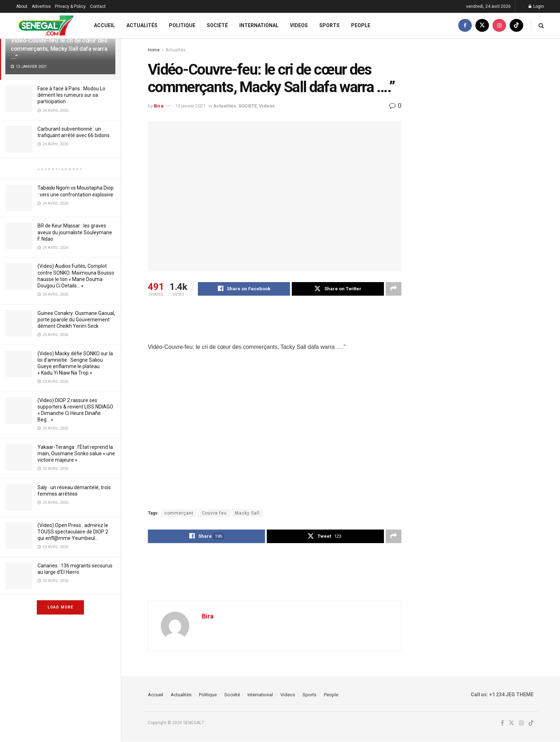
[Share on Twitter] (338, 289)
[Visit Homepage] (46, 26)
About (22, 6)
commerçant (179, 513)
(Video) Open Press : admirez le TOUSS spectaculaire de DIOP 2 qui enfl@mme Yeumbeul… (73, 532)
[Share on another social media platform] (394, 289)
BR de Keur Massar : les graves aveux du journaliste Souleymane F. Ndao (75, 232)
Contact (98, 6)
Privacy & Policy (70, 6)
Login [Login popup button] (536, 6)
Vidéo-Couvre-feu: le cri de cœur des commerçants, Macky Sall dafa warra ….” (59, 49)
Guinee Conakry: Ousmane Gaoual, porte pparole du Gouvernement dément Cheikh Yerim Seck (76, 320)
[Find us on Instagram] (499, 26)
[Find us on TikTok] (516, 26)
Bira (159, 106)
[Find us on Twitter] (482, 26)
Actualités (142, 25)
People (361, 25)
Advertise (41, 6)
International (259, 25)
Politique (182, 25)
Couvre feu (214, 513)
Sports (329, 25)
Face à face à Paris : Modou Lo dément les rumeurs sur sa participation (71, 95)
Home (154, 50)
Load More (60, 607)
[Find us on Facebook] (465, 26)
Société (217, 25)
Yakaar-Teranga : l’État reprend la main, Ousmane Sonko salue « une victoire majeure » (76, 453)
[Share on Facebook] (244, 289)
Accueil (104, 25)
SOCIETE (247, 106)
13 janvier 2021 (190, 106)
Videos (299, 25)
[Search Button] (541, 26)
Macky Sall (247, 513)
